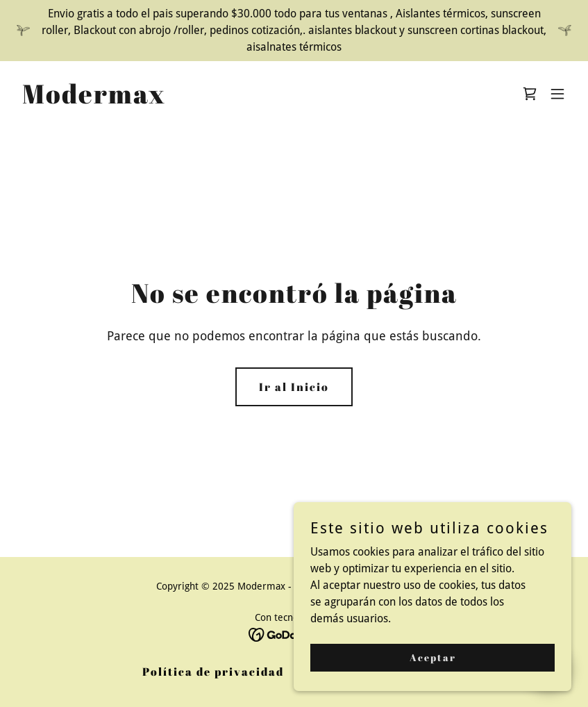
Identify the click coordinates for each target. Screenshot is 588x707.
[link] (94, 100)
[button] (557, 94)
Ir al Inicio (294, 387)
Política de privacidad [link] (213, 672)
